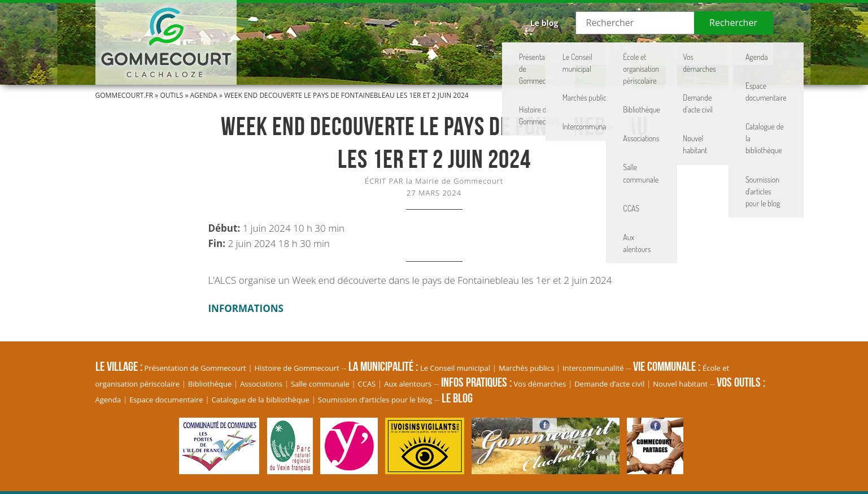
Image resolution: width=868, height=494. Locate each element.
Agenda (204, 95)
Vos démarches (540, 384)
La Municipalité (461, 54)
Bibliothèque (210, 384)
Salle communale (320, 384)
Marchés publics (526, 368)
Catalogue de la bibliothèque (261, 400)
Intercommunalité (593, 368)
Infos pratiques (647, 54)
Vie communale (553, 54)
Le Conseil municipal (455, 368)
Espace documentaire (166, 400)
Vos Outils (732, 54)
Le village (378, 54)
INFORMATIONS (246, 308)
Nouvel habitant (680, 384)
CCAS (367, 384)
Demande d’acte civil (609, 384)
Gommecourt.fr (125, 95)
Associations (261, 384)
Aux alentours (408, 384)
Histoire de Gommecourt (297, 368)
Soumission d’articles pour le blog (375, 400)
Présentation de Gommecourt (195, 368)
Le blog (544, 23)
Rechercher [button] (733, 23)
